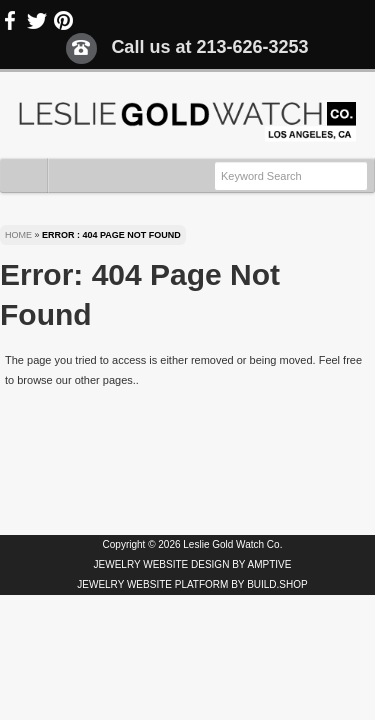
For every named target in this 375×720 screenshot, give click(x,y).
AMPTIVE (270, 564)
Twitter (37, 21)
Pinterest (63, 21)
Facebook (11, 21)
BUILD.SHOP (277, 584)
